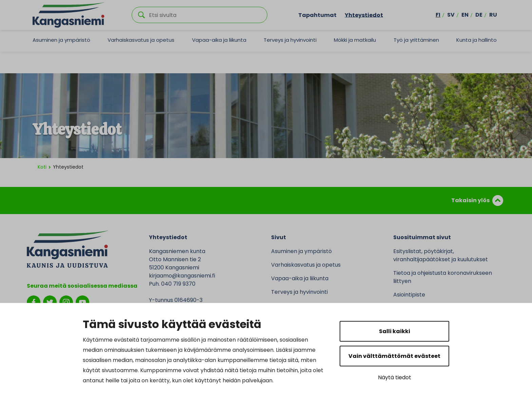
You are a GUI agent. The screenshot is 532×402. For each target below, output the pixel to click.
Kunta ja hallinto (477, 40)
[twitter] (50, 302)
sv (451, 15)
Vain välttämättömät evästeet (394, 356)
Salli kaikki (395, 331)
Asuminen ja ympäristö (61, 40)
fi (438, 15)
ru (493, 15)
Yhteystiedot (364, 15)
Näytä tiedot (395, 377)
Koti (42, 167)
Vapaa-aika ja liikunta (219, 40)
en (465, 15)
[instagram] (66, 302)
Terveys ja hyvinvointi (290, 40)
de (479, 15)
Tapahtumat (317, 15)
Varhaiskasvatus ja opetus (141, 40)
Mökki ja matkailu (355, 40)
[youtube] (82, 302)
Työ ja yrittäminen (416, 40)
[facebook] (34, 302)
